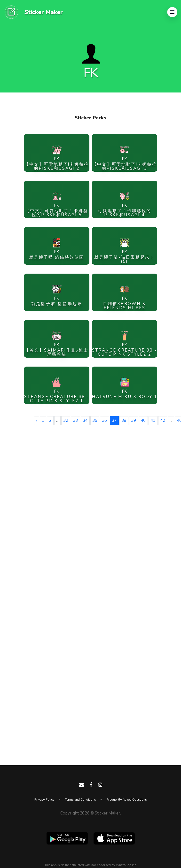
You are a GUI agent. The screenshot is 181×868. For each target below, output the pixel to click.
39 (134, 420)
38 (124, 420)
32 (66, 420)
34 (85, 420)
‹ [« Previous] (36, 420)
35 (95, 420)
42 (163, 420)
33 (75, 420)
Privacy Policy (44, 800)
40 (143, 420)
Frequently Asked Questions (127, 800)
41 (153, 420)
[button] (172, 12)
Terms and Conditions (80, 800)
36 (104, 420)
